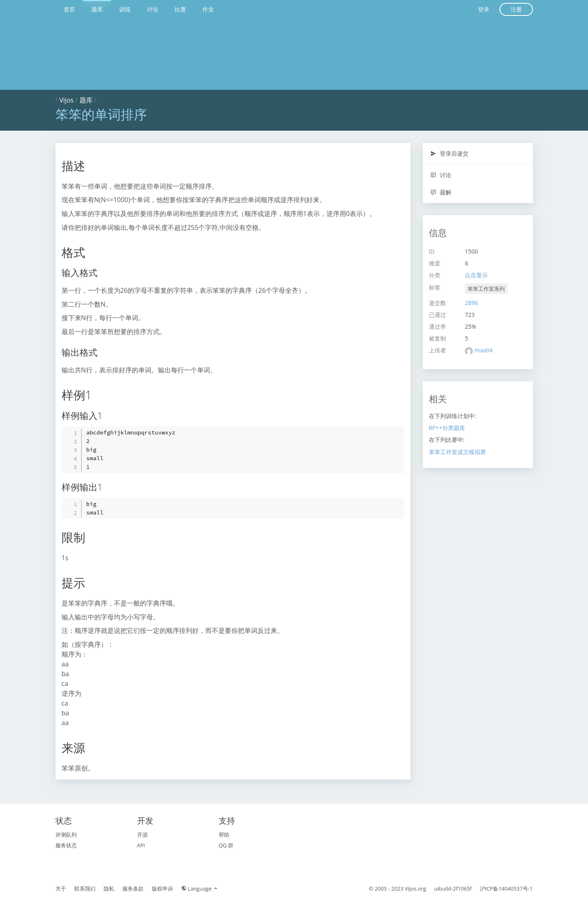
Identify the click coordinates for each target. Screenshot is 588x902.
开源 (142, 835)
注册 (516, 9)
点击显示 (476, 275)
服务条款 (133, 889)
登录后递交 (449, 153)
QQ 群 (226, 845)
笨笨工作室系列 (486, 289)
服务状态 (66, 845)
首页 (69, 9)
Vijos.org (415, 889)
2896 (471, 303)
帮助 (224, 835)
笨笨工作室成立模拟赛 (457, 452)
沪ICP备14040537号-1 (506, 889)
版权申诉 (162, 889)
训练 (125, 9)
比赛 (180, 9)
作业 (208, 9)
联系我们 (85, 889)
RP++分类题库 (447, 428)
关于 (61, 889)
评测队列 (66, 835)
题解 (441, 192)
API (141, 845)
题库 (97, 9)
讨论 (153, 9)
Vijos (67, 100)
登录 (484, 9)
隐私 (109, 889)
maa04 (484, 350)
